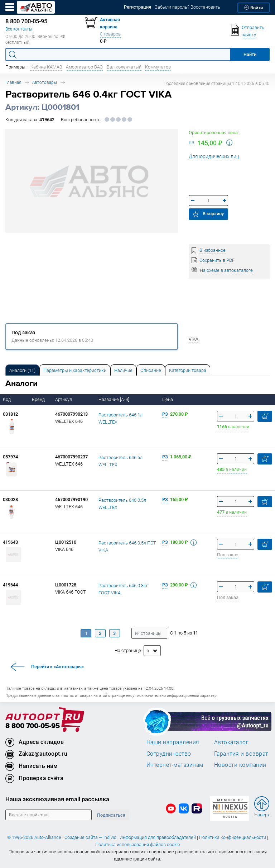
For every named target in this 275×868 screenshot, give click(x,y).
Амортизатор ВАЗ (84, 67)
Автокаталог (231, 742)
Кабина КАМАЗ (46, 67)
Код (7, 399)
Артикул (64, 399)
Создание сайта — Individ (90, 837)
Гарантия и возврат (241, 754)
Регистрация (137, 7)
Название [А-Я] (114, 399)
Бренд (39, 399)
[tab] (22, 370)
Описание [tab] (151, 370)
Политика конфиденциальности (233, 837)
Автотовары (45, 82)
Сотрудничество (169, 754)
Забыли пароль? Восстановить (187, 7)
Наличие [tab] (123, 370)
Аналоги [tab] (22, 370)
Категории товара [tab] (188, 370)
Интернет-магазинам (175, 765)
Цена (168, 399)
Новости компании (240, 765)
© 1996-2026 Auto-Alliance (34, 837)
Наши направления (173, 742)
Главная (13, 82)
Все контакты (19, 29)
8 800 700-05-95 (33, 726)
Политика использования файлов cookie (138, 845)
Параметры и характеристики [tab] (75, 370)
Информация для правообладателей (158, 837)
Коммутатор (158, 67)
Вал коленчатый (124, 67)
